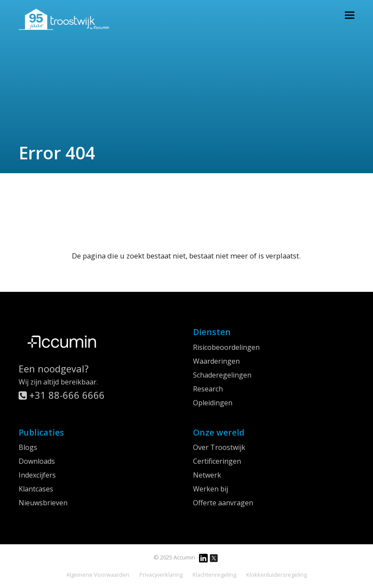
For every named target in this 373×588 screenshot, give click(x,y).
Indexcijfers (37, 475)
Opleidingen (213, 403)
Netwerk (207, 475)
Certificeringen (217, 461)
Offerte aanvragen (223, 503)
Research (208, 389)
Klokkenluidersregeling (277, 575)
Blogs (28, 447)
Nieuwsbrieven (43, 503)
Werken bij (211, 489)
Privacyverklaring (161, 575)
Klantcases (36, 489)
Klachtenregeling (214, 575)
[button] (350, 15)
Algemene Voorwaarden (98, 575)
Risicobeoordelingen (226, 347)
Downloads (37, 461)
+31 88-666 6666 (62, 395)
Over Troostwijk (219, 447)
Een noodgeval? (54, 368)
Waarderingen (216, 361)
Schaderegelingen (222, 375)
